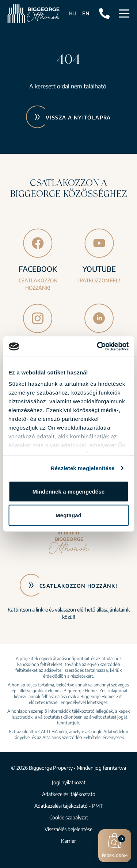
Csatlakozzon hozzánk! (78, 586)
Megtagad (68, 515)
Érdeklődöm (115, 845)
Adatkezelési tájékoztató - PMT (68, 806)
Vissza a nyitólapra (78, 117)
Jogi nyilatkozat (69, 782)
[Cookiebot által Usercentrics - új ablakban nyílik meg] (98, 347)
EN (86, 13)
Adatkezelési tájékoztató (69, 794)
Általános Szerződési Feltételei (72, 737)
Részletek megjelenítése (83, 468)
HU (72, 13)
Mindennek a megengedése (68, 491)
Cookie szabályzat (69, 817)
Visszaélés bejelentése (68, 829)
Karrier (68, 841)
